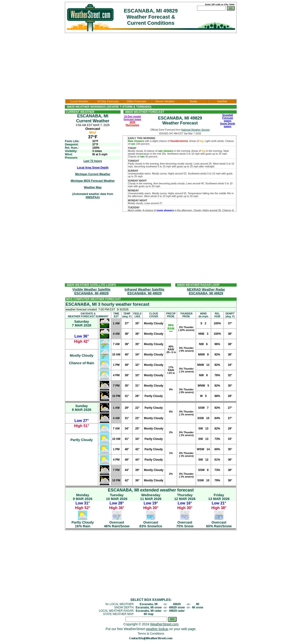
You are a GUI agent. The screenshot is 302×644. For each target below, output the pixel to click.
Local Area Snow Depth (93, 168)
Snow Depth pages (228, 125)
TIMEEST (116, 315)
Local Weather (80, 101)
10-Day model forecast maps (132, 118)
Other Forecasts (137, 101)
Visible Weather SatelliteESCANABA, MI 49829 (91, 291)
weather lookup (157, 629)
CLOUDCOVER (154, 315)
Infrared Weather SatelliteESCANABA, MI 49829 (145, 291)
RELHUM (217, 315)
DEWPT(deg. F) (230, 315)
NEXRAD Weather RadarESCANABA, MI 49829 (206, 291)
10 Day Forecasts (108, 101)
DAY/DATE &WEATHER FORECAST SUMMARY (88, 315)
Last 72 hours (93, 161)
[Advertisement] (151, 66)
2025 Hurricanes (132, 124)
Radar (194, 101)
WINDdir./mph (203, 315)
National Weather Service (195, 130)
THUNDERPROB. (186, 315)
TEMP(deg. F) (127, 315)
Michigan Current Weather (93, 174)
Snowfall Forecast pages (228, 118)
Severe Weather (165, 101)
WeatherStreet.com (164, 624)
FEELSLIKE (137, 315)
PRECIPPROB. (171, 315)
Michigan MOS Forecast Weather (93, 181)
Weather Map (93, 187)
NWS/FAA (92, 197)
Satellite (222, 101)
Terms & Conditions (151, 634)
